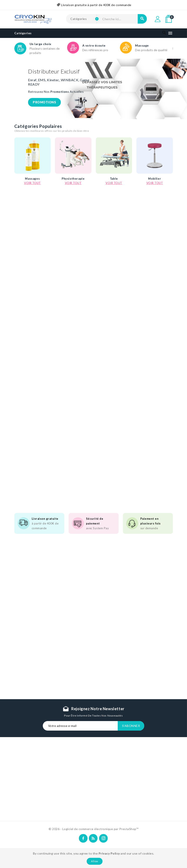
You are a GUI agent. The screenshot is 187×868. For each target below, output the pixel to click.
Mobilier (155, 183)
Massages (32, 183)
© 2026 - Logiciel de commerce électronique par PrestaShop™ (93, 829)
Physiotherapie (73, 183)
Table (114, 183)
